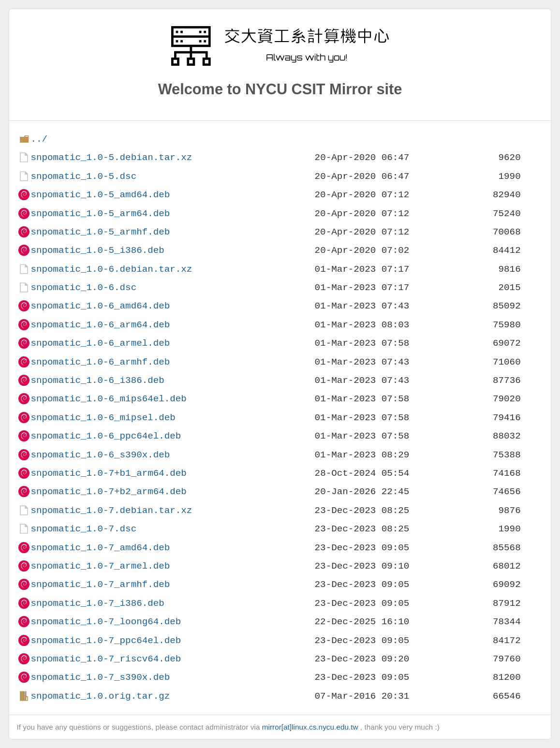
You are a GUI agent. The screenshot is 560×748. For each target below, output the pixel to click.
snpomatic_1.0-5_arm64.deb (100, 213)
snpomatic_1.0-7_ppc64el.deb (106, 640)
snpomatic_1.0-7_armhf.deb (100, 584)
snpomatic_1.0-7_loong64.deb (106, 622)
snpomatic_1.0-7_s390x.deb (100, 677)
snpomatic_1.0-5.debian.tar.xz (111, 157)
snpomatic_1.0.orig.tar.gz (100, 696)
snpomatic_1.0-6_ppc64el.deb (106, 436)
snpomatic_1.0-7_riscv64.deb (106, 659)
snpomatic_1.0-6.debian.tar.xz (111, 269)
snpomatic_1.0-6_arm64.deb (100, 325)
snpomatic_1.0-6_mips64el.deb (108, 399)
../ (39, 139)
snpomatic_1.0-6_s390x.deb (100, 455)
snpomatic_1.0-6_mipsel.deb (103, 418)
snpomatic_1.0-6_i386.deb (97, 380)
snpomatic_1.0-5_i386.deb (97, 250)
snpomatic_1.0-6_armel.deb (100, 343)
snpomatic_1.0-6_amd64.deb (100, 306)
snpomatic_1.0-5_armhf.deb (100, 232)
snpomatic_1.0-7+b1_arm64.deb (108, 473)
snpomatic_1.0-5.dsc (83, 176)
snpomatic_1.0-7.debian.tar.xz (111, 510)
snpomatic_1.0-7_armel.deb (100, 566)
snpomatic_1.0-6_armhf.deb (100, 362)
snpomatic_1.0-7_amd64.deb (100, 548)
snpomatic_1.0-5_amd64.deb (100, 195)
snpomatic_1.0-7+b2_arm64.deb (108, 491)
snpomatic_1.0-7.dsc (83, 529)
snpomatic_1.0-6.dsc (83, 287)
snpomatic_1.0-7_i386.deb (97, 603)
